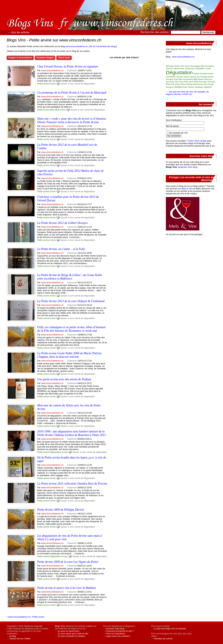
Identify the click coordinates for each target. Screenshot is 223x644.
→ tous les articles (19, 32)
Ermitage (203, 74)
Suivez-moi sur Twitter (20, 639)
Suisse (178, 87)
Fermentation (171, 77)
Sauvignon (170, 87)
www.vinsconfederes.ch (77, 46)
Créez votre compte (197, 141)
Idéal (180, 79)
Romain (200, 84)
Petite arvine (43, 84)
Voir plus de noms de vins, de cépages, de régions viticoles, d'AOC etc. (187, 93)
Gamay (186, 77)
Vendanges (199, 87)
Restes (178, 84)
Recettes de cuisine (163, 639)
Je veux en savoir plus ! (69, 631)
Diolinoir (196, 74)
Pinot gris (211, 82)
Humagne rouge (172, 79)
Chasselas (200, 69)
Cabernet (169, 69)
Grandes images (45, 58)
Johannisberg (188, 79)
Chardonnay (190, 69)
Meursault (54, 110)
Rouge (211, 84)
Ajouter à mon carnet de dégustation (78, 84)
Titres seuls (64, 58)
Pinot (196, 82)
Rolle (195, 84)
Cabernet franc (179, 69)
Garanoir (193, 77)
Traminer (191, 87)
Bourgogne (210, 66)
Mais (195, 79)
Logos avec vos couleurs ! (118, 636)
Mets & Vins (187, 189)
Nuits (172, 82)
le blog (13, 636)
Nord (168, 82)
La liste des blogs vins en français (170, 629)
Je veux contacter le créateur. (72, 636)
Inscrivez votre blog (115, 629)
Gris (198, 77)
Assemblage (195, 66)
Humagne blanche (207, 77)
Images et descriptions (20, 58)
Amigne (177, 66)
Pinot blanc (203, 82)
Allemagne (170, 66)
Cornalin (208, 69)
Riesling (189, 84)
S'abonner (72, 70)
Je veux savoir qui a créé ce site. (73, 634)
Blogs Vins (60, 626)
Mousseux (209, 79)
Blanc (203, 66)
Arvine (53, 84)
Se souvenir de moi (178, 133)
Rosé (206, 84)
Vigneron (208, 87)
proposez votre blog (187, 167)
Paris (181, 82)
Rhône (183, 84)
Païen (177, 82)
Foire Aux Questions (115, 634)
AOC (182, 66)
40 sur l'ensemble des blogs (103, 46)
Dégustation (55, 452)
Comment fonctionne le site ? (120, 631)
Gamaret (180, 77)
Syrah (185, 87)
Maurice (201, 79)
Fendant (210, 74)
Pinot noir (170, 84)
